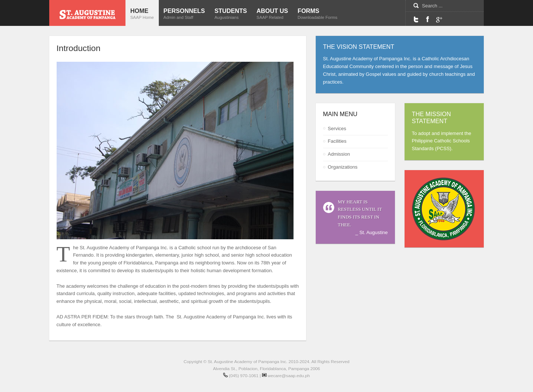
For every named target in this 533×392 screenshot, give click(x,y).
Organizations (343, 167)
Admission (339, 154)
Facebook (428, 19)
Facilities (337, 141)
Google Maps (439, 19)
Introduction (79, 48)
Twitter (416, 19)
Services (337, 129)
